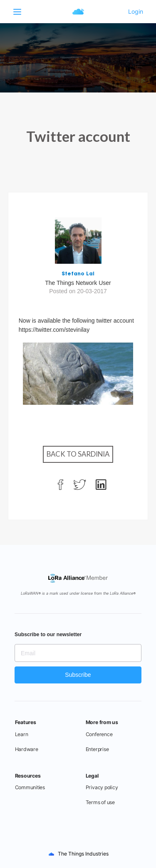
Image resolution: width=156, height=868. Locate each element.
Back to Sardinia (78, 454)
